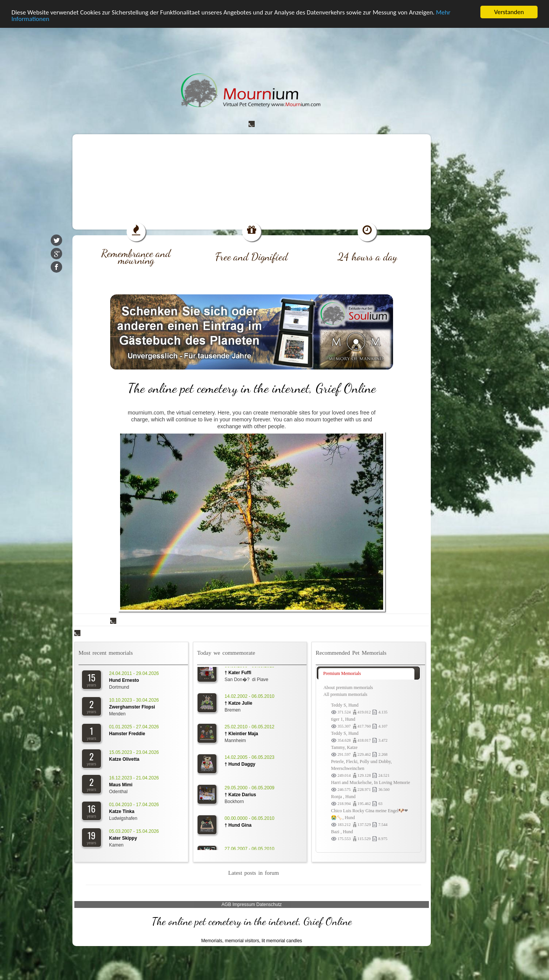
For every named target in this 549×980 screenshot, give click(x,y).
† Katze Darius (240, 796)
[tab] (366, 673)
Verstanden (509, 12)
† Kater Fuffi (238, 674)
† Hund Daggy (240, 765)
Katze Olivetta (124, 759)
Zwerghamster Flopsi (132, 707)
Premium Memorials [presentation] (342, 673)
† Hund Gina (238, 826)
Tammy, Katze (344, 747)
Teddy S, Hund (345, 705)
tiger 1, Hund (343, 719)
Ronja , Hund (343, 796)
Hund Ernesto (124, 680)
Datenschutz (269, 904)
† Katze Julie (238, 704)
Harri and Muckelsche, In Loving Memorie (370, 782)
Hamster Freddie (127, 733)
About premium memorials (348, 687)
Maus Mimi (121, 784)
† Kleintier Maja (241, 735)
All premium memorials (345, 694)
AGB (226, 904)
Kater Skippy (123, 838)
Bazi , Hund (342, 831)
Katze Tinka (122, 811)
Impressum (244, 904)
